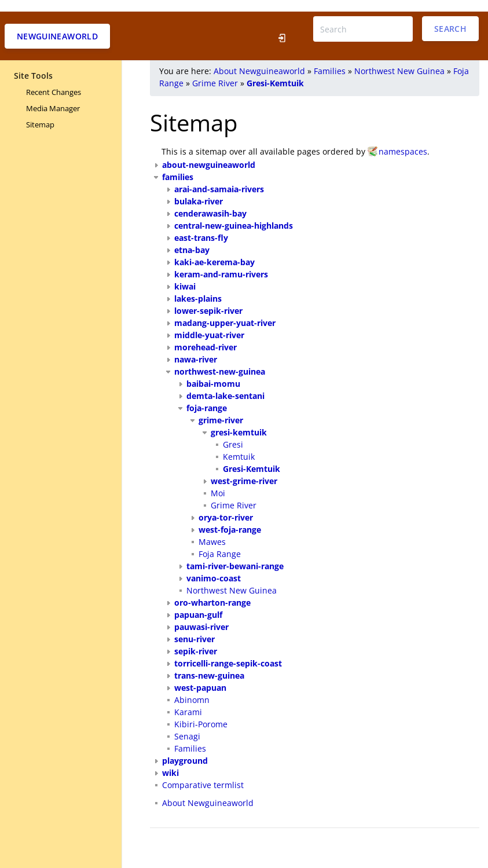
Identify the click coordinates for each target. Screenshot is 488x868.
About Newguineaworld (259, 59)
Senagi (187, 725)
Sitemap (40, 113)
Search (450, 17)
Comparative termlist (203, 773)
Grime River (215, 72)
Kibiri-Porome (201, 713)
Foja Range (220, 542)
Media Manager (53, 97)
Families (330, 59)
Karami (188, 700)
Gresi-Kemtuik (275, 72)
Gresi (233, 433)
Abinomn (192, 688)
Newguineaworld (57, 25)
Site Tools (33, 64)
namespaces (403, 140)
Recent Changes (54, 80)
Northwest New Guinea (399, 59)
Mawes (212, 530)
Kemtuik (239, 445)
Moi (218, 481)
